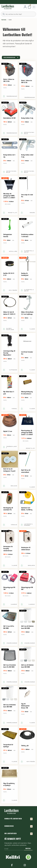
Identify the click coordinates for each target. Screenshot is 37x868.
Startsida (4, 20)
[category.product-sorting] (11, 57)
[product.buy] (4, 96)
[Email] (14, 849)
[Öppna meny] (34, 7)
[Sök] (18, 14)
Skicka (28, 848)
